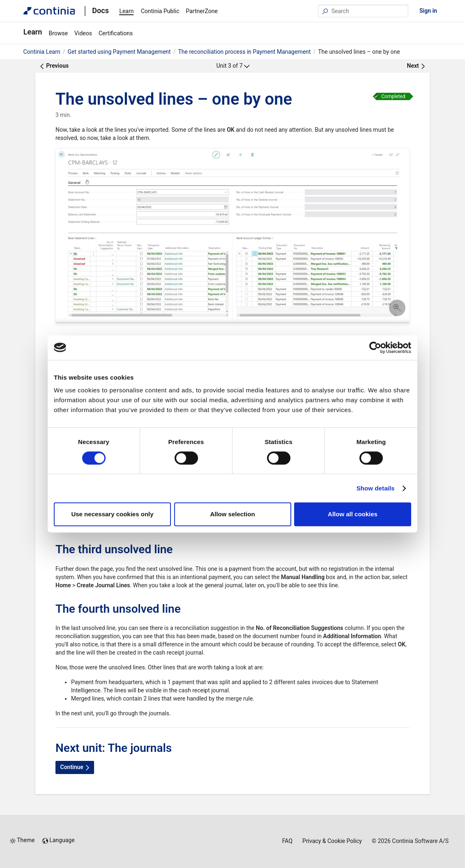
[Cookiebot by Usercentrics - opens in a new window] (375, 348)
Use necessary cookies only (112, 514)
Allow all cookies (353, 514)
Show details (376, 488)
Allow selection (232, 514)
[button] (232, 237)
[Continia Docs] (49, 11)
